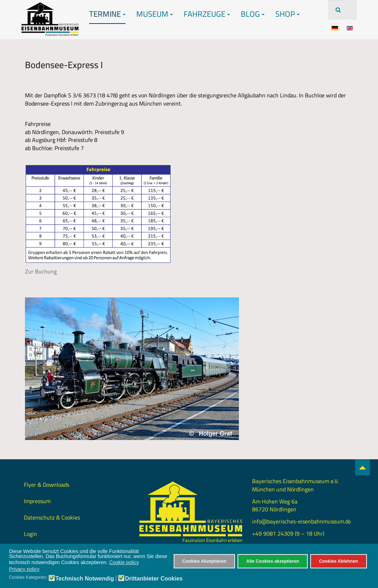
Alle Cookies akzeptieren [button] (272, 561)
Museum (155, 14)
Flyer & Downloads (47, 485)
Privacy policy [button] (24, 569)
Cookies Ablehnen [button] (338, 561)
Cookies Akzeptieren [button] (204, 561)
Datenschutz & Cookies (52, 517)
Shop (287, 14)
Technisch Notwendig (85, 579)
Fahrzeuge (207, 14)
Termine (107, 14)
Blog (253, 14)
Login (30, 534)
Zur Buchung (41, 271)
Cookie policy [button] (124, 562)
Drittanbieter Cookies (154, 579)
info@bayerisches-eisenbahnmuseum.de (302, 521)
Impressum (37, 501)
